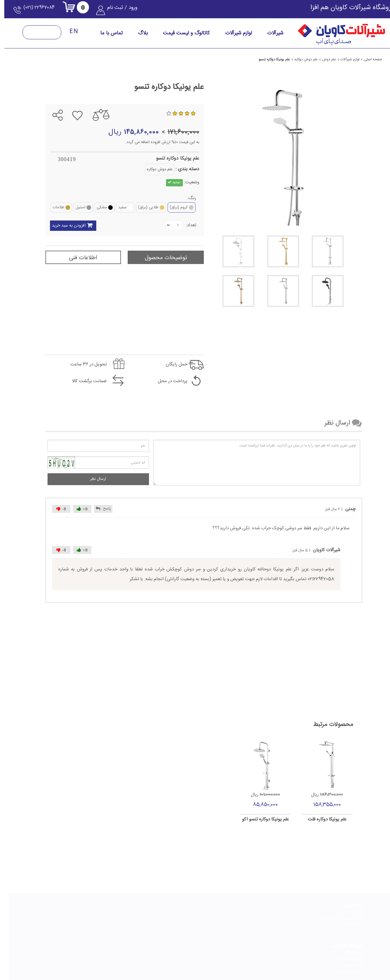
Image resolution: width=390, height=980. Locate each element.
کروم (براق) (173, 207)
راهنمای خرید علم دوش (75, 912)
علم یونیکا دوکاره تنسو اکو (257, 820)
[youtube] (130, 956)
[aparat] (159, 956)
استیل (74, 207)
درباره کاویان (188, 912)
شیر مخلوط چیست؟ (77, 937)
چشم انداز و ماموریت (181, 918)
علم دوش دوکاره (151, 169)
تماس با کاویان (133, 912)
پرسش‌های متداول (130, 931)
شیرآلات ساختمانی (341, 912)
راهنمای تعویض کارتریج (232, 931)
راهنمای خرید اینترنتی (286, 918)
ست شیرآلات (345, 925)
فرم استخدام (135, 918)
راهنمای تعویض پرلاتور (233, 925)
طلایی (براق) (142, 207)
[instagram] (245, 956)
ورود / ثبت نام (124, 11)
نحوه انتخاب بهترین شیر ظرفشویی (68, 925)
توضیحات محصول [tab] (157, 258)
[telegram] (187, 956)
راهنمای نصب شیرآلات (233, 918)
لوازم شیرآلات (344, 931)
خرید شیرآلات (292, 912)
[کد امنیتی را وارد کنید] (89, 463)
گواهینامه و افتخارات (181, 925)
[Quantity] (165, 225)
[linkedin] (216, 956)
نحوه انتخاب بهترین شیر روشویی (69, 931)
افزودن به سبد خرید (73, 226)
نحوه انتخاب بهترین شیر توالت (70, 918)
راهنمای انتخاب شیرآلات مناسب (227, 912)
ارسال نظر (89, 479)
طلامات (53, 207)
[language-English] (65, 35)
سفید (117, 207)
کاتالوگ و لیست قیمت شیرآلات (332, 918)
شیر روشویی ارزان (289, 925)
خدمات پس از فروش (129, 925)
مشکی (96, 207)
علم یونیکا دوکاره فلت (318, 820)
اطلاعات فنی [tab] (74, 258)
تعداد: (182, 225)
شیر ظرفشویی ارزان (288, 931)
